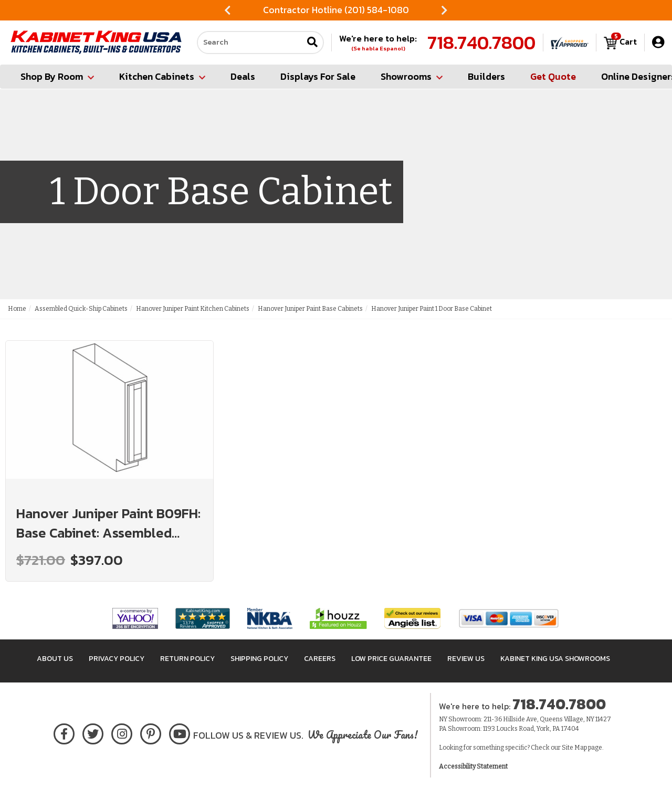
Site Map (574, 748)
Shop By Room (57, 76)
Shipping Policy (259, 659)
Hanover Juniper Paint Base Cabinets (310, 309)
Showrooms (412, 76)
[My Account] (658, 42)
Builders (486, 76)
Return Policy (187, 659)
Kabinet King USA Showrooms (555, 659)
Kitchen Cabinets (162, 76)
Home (17, 309)
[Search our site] (250, 43)
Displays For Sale (318, 76)
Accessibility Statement (473, 766)
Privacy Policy (117, 659)
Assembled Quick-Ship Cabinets (81, 309)
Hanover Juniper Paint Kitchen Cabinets (193, 309)
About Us (55, 659)
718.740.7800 (481, 43)
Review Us (466, 659)
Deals (243, 76)
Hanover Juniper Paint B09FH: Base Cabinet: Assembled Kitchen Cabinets (108, 523)
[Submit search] (312, 43)
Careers (320, 659)
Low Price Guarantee (391, 659)
